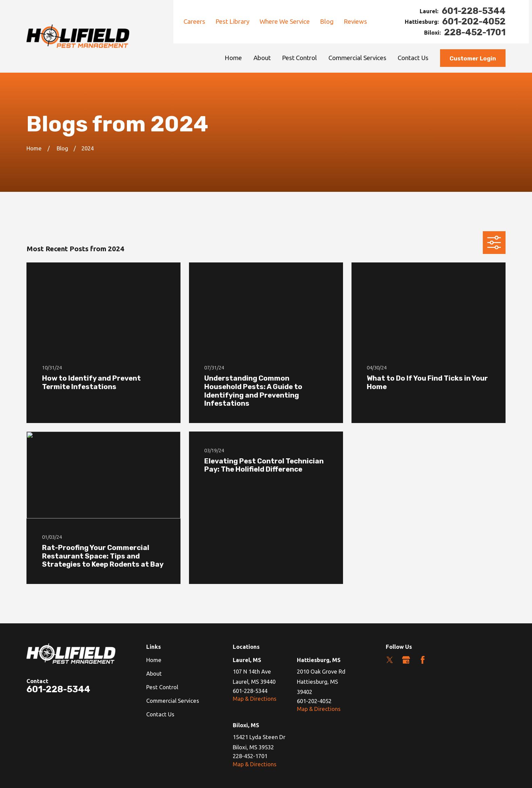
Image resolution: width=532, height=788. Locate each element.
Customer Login (473, 58)
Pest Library (232, 22)
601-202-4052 (474, 22)
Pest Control (162, 687)
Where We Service (285, 22)
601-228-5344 (474, 11)
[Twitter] (390, 660)
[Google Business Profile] (406, 660)
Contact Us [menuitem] (413, 58)
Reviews (355, 22)
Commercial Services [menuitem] (357, 58)
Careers (194, 22)
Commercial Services (173, 701)
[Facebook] (423, 660)
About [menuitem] (262, 58)
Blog (327, 22)
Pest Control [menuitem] (299, 58)
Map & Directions (255, 699)
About (154, 673)
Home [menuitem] (233, 58)
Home (154, 660)
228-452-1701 (475, 33)
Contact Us (160, 714)
